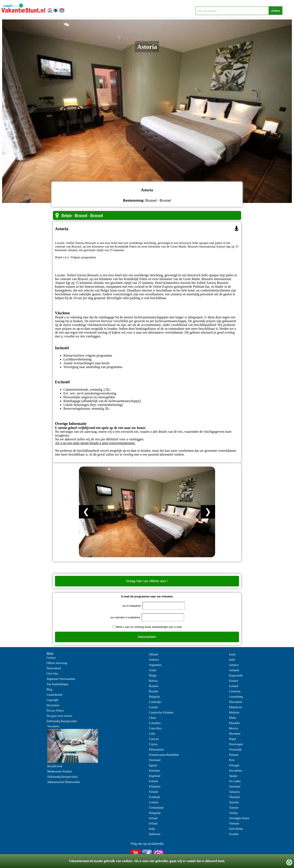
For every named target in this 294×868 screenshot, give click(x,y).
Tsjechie (234, 802)
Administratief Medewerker (64, 782)
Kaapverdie (236, 676)
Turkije (233, 813)
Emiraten (154, 771)
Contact (51, 658)
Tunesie (234, 808)
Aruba (153, 670)
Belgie (67, 215)
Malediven (235, 707)
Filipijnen (155, 787)
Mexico (234, 728)
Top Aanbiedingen (57, 684)
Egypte (153, 765)
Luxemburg (236, 697)
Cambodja (155, 702)
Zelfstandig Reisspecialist (62, 721)
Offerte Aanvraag (57, 663)
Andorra (154, 660)
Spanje (233, 776)
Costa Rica (155, 728)
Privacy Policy (55, 711)
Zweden (234, 834)
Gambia (154, 802)
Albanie (154, 654)
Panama (234, 755)
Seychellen (236, 771)
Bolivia (153, 681)
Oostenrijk (235, 750)
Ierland (153, 818)
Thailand (234, 797)
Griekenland (156, 808)
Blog (49, 689)
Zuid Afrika (236, 829)
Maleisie (234, 713)
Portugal (234, 765)
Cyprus (153, 744)
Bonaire (154, 686)
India (152, 829)
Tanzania (234, 792)
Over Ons (52, 674)
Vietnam (234, 824)
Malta (233, 718)
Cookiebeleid (54, 695)
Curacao (154, 739)
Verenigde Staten (239, 818)
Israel (232, 654)
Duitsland (155, 760)
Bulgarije (154, 697)
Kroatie (234, 681)
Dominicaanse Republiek (164, 755)
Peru (232, 760)
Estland (153, 781)
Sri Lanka (235, 781)
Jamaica (234, 665)
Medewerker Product (60, 771)
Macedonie (236, 702)
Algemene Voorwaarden (61, 679)
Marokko (234, 723)
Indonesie (155, 834)
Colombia (155, 723)
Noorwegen (236, 744)
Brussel (81, 215)
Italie (232, 660)
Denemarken (157, 750)
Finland (153, 792)
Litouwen (235, 691)
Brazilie (154, 691)
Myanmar (235, 734)
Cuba (152, 734)
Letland (234, 686)
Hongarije (155, 813)
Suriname (235, 787)
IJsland (153, 824)
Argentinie (155, 665)
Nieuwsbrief (54, 668)
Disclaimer (53, 705)
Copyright (53, 700)
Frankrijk (154, 797)
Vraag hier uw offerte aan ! (147, 581)
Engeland (155, 776)
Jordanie (234, 670)
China (152, 718)
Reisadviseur (55, 766)
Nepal (233, 739)
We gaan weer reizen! (59, 716)
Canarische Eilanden (161, 713)
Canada (153, 707)
